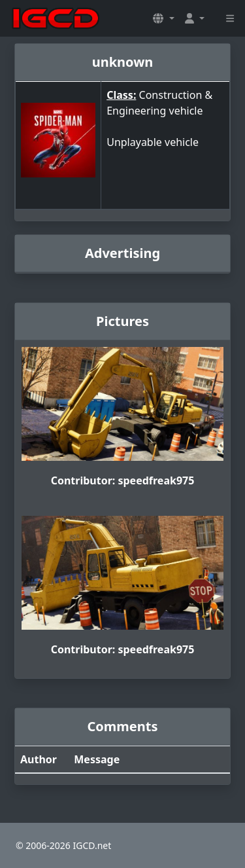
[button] (163, 18)
